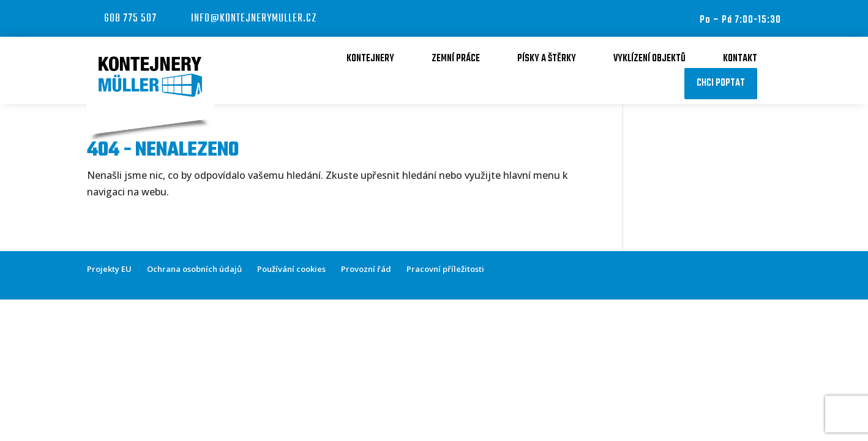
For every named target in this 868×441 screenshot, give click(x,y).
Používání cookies (291, 269)
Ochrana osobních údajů (194, 269)
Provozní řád (366, 269)
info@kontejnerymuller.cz (254, 19)
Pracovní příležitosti (445, 269)
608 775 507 (130, 19)
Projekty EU (109, 269)
